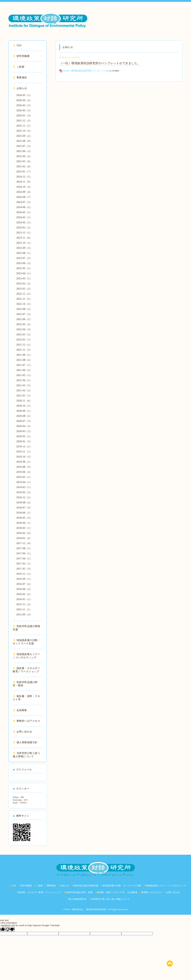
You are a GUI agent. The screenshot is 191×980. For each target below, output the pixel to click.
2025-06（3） (24, 151)
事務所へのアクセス (27, 721)
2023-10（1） (24, 243)
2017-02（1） (24, 564)
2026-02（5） (24, 110)
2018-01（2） (24, 538)
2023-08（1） (24, 253)
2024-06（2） (24, 207)
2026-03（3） (24, 105)
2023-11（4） (24, 238)
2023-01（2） (24, 289)
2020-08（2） (24, 416)
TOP (17, 46)
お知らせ (20, 88)
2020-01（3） (24, 441)
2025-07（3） (24, 146)
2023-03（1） (24, 279)
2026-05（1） (24, 95)
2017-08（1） (24, 548)
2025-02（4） (24, 166)
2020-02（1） (24, 436)
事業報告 (20, 78)
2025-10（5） (24, 131)
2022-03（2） (24, 335)
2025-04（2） (24, 156)
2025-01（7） (24, 172)
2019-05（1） (24, 477)
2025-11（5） (24, 126)
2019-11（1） (24, 452)
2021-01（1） (24, 396)
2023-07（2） (24, 258)
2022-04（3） (24, 329)
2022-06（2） (24, 319)
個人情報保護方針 (25, 742)
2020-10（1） (24, 406)
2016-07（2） (24, 584)
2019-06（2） (24, 472)
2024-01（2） (24, 228)
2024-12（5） (24, 177)
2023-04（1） (24, 273)
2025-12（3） (24, 121)
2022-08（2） (24, 309)
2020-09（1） (24, 411)
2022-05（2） (24, 324)
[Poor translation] (10, 929)
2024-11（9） (24, 182)
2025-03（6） (24, 161)
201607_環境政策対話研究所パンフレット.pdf (86, 71)
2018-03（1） (24, 528)
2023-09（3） (24, 248)
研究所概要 (21, 56)
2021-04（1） (24, 380)
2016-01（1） (24, 599)
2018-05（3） (24, 518)
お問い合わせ (23, 732)
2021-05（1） (24, 375)
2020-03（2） (24, 431)
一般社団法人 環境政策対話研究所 (88, 909)
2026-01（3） (24, 116)
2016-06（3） (24, 589)
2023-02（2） (24, 284)
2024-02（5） (24, 222)
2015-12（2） (24, 604)
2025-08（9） (24, 141)
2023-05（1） (24, 268)
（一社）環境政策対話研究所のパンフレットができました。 (100, 63)
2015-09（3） (24, 615)
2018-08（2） (24, 503)
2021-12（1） (24, 345)
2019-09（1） (24, 462)
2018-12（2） (24, 497)
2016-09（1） (24, 579)
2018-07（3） (24, 508)
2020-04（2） (24, 426)
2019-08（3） (24, 467)
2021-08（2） (24, 360)
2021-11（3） (24, 350)
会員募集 (20, 710)
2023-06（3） (24, 263)
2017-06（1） (24, 553)
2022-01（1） (24, 340)
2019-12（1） (24, 447)
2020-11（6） (24, 401)
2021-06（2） (24, 370)
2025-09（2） (24, 136)
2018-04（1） (24, 523)
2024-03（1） (24, 217)
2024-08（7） (24, 197)
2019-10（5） (24, 457)
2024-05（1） (24, 212)
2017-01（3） (24, 569)
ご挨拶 (19, 67)
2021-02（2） (24, 391)
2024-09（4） (24, 192)
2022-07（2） (24, 314)
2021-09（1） (24, 355)
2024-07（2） (24, 202)
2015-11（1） (24, 609)
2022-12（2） (24, 294)
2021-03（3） (24, 385)
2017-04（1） (24, 559)
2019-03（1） (24, 487)
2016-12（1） (24, 574)
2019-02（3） (24, 492)
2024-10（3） (24, 187)
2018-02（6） (24, 533)
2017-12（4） (24, 543)
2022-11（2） (24, 299)
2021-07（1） (24, 365)
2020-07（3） (24, 421)
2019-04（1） (24, 482)
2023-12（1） (24, 233)
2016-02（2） (24, 594)
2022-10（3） (24, 304)
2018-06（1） (24, 513)
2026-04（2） (24, 100)
